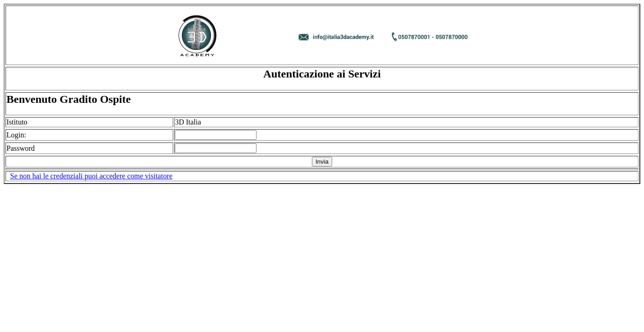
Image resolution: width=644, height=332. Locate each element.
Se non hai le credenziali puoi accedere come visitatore (91, 176)
